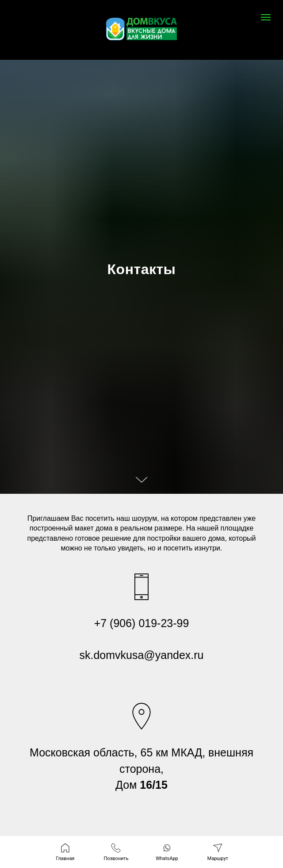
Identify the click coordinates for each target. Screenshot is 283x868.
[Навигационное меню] (266, 17)
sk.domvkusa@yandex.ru (141, 655)
